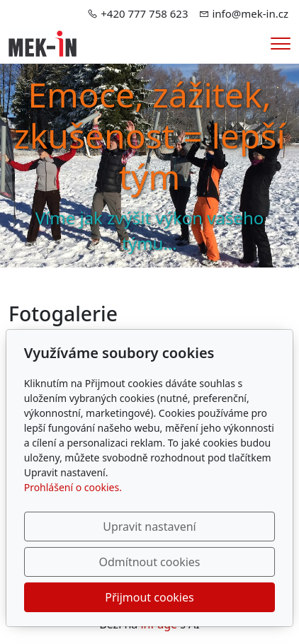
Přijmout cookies (149, 597)
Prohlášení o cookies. (73, 487)
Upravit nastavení (149, 527)
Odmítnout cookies (150, 562)
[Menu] (281, 44)
